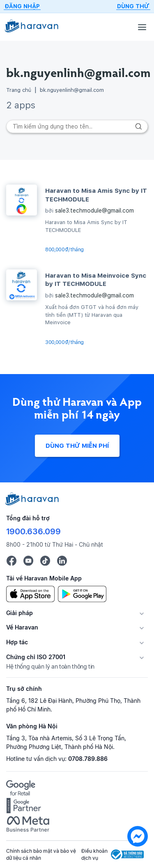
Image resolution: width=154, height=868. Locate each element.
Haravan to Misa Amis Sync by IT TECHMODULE (96, 195)
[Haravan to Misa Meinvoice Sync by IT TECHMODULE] (22, 285)
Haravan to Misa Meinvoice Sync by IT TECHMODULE (96, 280)
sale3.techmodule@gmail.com (94, 211)
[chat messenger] (138, 838)
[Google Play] (82, 593)
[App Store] (30, 593)
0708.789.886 (88, 759)
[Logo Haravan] (32, 27)
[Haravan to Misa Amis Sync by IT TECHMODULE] (22, 200)
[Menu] (142, 27)
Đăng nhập (22, 6)
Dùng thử (133, 6)
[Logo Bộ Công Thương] (127, 854)
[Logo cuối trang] (32, 503)
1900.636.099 (33, 531)
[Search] (77, 126)
